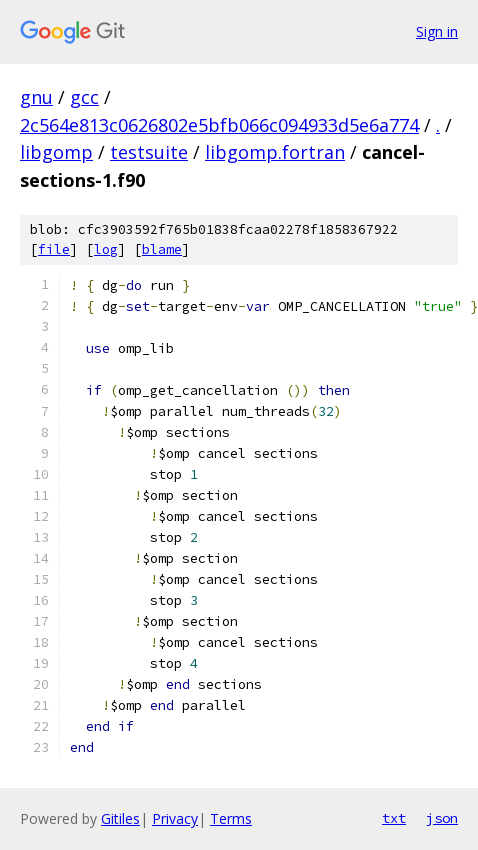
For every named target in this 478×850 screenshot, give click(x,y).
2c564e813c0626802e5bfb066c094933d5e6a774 (219, 125)
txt (394, 818)
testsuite (149, 152)
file (54, 249)
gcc (84, 97)
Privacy (175, 818)
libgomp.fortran (275, 152)
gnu (36, 97)
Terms (231, 818)
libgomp (56, 152)
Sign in (437, 31)
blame (162, 249)
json (442, 818)
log (106, 249)
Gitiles (120, 818)
